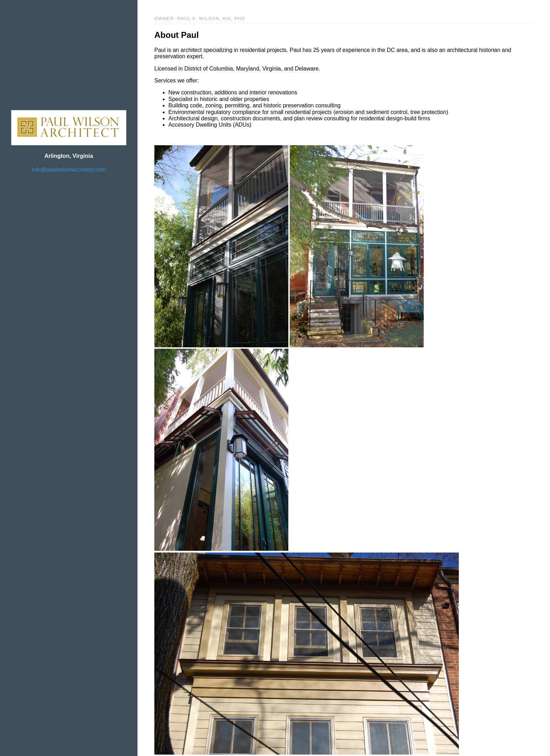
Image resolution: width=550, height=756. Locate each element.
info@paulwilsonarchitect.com (69, 170)
